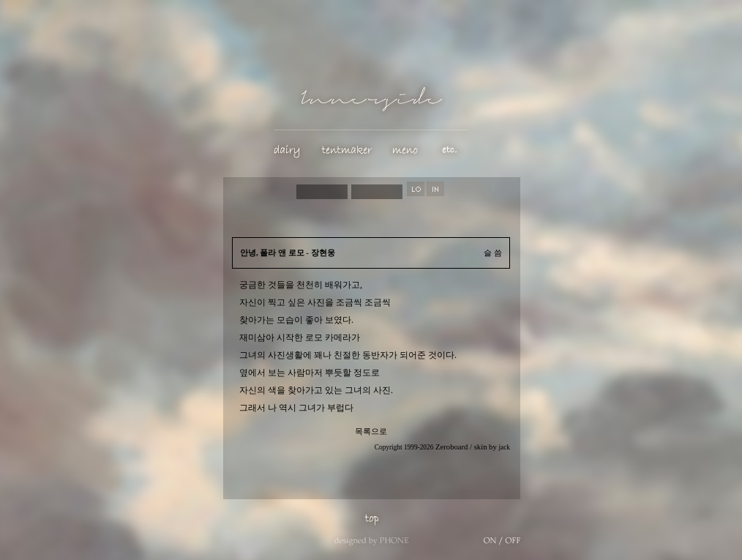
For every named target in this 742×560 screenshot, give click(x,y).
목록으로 (371, 432)
